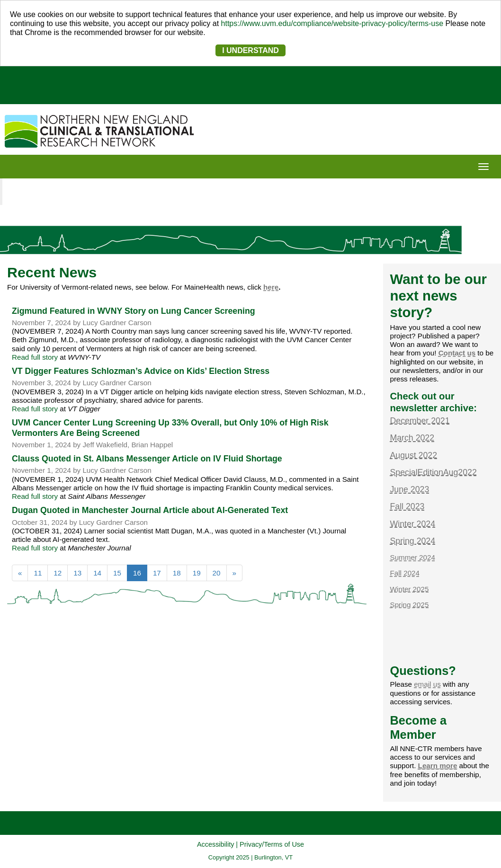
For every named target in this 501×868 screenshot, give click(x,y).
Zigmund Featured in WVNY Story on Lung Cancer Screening (134, 311)
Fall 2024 (405, 573)
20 (217, 573)
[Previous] (20, 573)
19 (197, 573)
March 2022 (412, 438)
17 (157, 573)
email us (427, 684)
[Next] (234, 573)
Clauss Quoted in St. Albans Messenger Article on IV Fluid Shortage (147, 459)
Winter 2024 (413, 524)
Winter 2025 (410, 589)
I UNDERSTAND (250, 50)
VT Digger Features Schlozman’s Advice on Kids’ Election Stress (141, 371)
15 (117, 573)
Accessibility (215, 844)
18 (177, 573)
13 (77, 573)
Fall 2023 (407, 506)
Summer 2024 (413, 557)
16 (140, 572)
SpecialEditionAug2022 (434, 472)
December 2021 (420, 421)
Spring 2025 (410, 605)
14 (97, 573)
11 (38, 573)
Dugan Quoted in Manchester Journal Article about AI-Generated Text (150, 510)
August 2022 (414, 455)
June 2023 (410, 489)
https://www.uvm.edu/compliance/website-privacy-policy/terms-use (332, 23)
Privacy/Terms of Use (272, 844)
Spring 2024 (413, 541)
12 (58, 573)
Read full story (35, 357)
